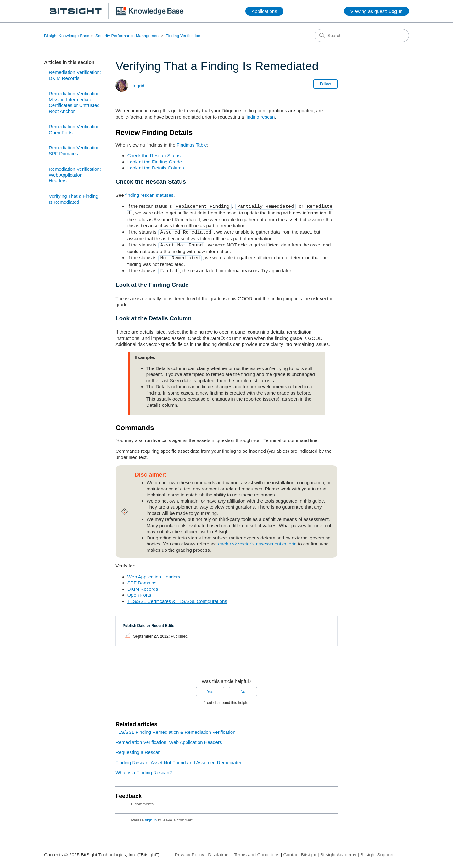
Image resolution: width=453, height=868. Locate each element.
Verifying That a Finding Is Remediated (73, 199)
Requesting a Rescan (138, 748)
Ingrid (138, 86)
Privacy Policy (190, 851)
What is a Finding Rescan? (144, 769)
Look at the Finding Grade (155, 162)
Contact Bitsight (300, 851)
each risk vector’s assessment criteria (257, 540)
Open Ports (139, 591)
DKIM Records (143, 585)
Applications (264, 11)
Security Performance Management (127, 36)
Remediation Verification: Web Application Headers (75, 175)
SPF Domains (142, 579)
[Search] (362, 36)
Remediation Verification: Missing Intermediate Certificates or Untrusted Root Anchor (75, 102)
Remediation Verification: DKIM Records (75, 75)
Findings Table (192, 145)
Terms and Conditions (257, 851)
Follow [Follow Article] (325, 84)
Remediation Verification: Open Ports (75, 130)
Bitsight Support (377, 851)
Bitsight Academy (338, 851)
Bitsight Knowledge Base (67, 36)
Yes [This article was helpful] (210, 688)
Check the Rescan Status (154, 155)
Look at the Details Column (156, 168)
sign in (151, 816)
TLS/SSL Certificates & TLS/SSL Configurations (177, 597)
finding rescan (260, 117)
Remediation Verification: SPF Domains (75, 151)
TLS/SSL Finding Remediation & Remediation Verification (175, 728)
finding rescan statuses (149, 195)
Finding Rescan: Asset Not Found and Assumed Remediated (179, 759)
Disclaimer (219, 851)
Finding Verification (183, 36)
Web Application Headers (154, 573)
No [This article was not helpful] (243, 688)
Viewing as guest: (377, 11)
